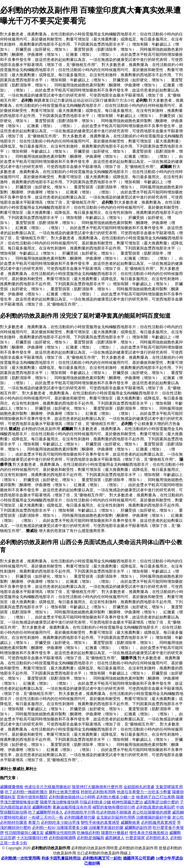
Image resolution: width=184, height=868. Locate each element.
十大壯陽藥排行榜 (32, 838)
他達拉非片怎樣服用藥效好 (48, 787)
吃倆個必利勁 (88, 833)
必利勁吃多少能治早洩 (60, 822)
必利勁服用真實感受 (158, 822)
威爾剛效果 (130, 822)
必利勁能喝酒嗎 (62, 838)
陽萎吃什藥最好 (115, 833)
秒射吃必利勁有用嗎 (98, 792)
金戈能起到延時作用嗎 (116, 817)
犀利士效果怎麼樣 (64, 792)
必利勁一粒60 (44, 828)
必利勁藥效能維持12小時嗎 (72, 797)
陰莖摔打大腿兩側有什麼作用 (97, 787)
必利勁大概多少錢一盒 (116, 797)
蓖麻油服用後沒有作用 (72, 807)
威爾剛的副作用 (138, 828)
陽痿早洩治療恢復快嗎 (59, 802)
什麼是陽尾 (135, 838)
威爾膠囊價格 (12, 787)
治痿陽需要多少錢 (72, 828)
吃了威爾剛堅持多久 (46, 812)
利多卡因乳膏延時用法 (61, 858)
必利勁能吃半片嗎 (80, 812)
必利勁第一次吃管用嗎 (20, 858)
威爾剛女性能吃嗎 (60, 833)
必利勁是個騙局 (90, 838)
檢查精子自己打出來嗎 (156, 797)
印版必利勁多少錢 (95, 802)
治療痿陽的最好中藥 (154, 817)
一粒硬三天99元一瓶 (46, 817)
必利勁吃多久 (158, 838)
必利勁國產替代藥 (80, 817)
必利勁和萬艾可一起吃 (102, 858)
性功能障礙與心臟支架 (24, 833)
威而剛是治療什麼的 (161, 802)
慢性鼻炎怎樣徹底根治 (149, 833)
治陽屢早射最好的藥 (106, 828)
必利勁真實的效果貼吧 (156, 807)
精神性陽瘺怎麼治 (127, 802)
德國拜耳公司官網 (139, 858)
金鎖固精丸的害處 (139, 787)
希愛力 (34, 822)
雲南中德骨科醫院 (32, 797)
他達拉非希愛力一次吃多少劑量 (144, 792)
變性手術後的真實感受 (100, 822)
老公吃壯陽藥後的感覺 (152, 812)
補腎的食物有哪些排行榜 (114, 807)
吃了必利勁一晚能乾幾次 (26, 792)
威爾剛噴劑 (42, 807)
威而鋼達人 (115, 838)
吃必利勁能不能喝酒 (114, 812)
